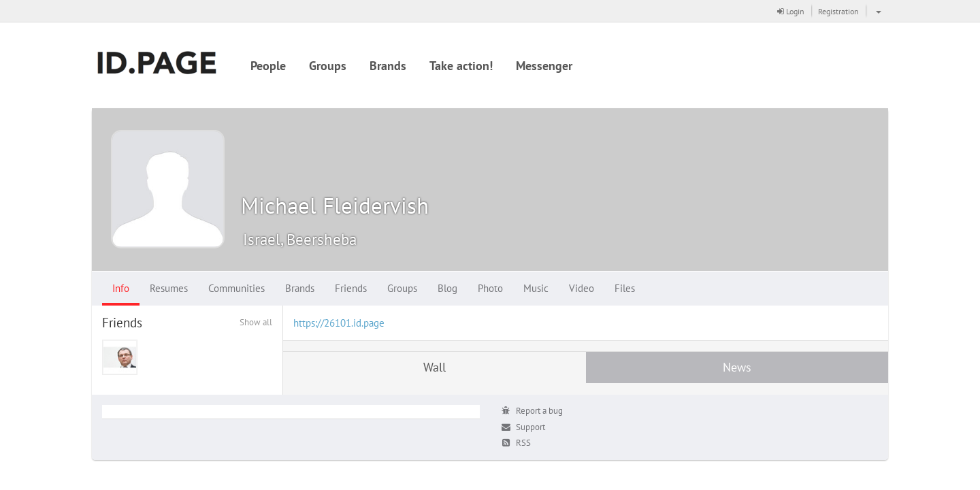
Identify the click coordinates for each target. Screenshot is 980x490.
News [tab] (737, 367)
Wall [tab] (435, 367)
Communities (236, 288)
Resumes (169, 288)
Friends (351, 288)
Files (625, 288)
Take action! (461, 66)
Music (536, 288)
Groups (328, 66)
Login (791, 11)
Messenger (544, 66)
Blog (447, 288)
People (268, 66)
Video (582, 288)
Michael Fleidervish (335, 205)
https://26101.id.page (339, 323)
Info (121, 288)
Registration (838, 11)
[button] (877, 11)
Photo (490, 288)
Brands (388, 66)
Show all (256, 322)
